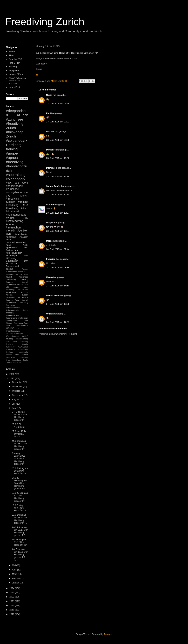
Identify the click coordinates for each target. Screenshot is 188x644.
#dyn (8, 239)
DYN (25, 218)
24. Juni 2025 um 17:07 (58, 322)
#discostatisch (12, 310)
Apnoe (10, 224)
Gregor (50, 223)
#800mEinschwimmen (15, 334)
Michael (50, 131)
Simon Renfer (53, 186)
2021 (12, 601)
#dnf (26, 256)
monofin (11, 231)
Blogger (108, 634)
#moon (25, 269)
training (12, 149)
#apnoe (12, 153)
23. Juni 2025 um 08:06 (58, 140)
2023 (12, 592)
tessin (21, 272)
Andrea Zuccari (17, 295)
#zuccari (24, 292)
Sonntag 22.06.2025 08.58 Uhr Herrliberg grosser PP (18, 459)
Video (9, 287)
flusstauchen (12, 272)
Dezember (18, 382)
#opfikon (9, 352)
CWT (25, 183)
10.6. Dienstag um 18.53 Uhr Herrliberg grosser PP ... (19, 519)
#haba (25, 310)
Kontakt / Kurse (16, 74)
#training (23, 202)
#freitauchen (13, 228)
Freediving (12, 205)
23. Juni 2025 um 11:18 (58, 176)
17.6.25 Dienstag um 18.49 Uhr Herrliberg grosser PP (19, 483)
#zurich (10, 218)
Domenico (52, 168)
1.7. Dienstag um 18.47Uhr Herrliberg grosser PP (19, 416)
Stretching (11, 297)
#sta (26, 248)
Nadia (49, 95)
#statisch (24, 237)
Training (13, 67)
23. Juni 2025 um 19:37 (58, 231)
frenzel (25, 297)
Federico (51, 259)
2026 (12, 374)
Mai (14, 565)
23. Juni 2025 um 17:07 (58, 213)
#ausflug (9, 339)
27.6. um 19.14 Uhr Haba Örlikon (19, 434)
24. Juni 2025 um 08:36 (58, 268)
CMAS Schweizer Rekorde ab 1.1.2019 (17, 81)
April (15, 570)
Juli (14, 404)
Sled (15, 363)
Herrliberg (14, 145)
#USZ (25, 245)
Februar (16, 578)
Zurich (11, 128)
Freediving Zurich (45, 22)
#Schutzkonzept (12, 336)
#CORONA (23, 290)
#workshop (11, 292)
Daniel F (51, 150)
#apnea (12, 158)
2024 (12, 588)
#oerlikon (23, 231)
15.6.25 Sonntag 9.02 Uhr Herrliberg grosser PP (20, 497)
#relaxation (23, 318)
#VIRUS (25, 336)
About (12, 55)
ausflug (10, 269)
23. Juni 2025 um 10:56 (58, 158)
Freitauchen (12, 250)
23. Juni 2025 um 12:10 (58, 195)
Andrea (50, 204)
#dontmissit (13, 211)
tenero (25, 287)
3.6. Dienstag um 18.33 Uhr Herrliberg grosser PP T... (19, 554)
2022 (12, 597)
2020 (12, 605)
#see (26, 320)
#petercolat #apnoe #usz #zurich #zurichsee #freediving (17, 355)
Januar (16, 583)
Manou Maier (53, 295)
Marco (49, 241)
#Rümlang (11, 258)
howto (74, 334)
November (18, 386)
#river (8, 360)
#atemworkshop (13, 308)
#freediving (15, 162)
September (18, 395)
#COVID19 (11, 264)
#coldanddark (17, 140)
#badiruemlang (22, 339)
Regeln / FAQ (15, 59)
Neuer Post (14, 87)
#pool (9, 245)
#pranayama (12, 318)
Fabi (48, 113)
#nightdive (11, 237)
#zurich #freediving (17, 197)
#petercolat (11, 248)
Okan (49, 314)
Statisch (11, 202)
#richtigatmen (12, 320)
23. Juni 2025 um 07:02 (58, 122)
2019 (12, 610)
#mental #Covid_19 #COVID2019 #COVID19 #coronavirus (17, 347)
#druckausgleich (14, 253)
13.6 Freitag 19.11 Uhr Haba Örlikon (19, 508)
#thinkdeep (15, 132)
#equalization (22, 234)
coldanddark (16, 179)
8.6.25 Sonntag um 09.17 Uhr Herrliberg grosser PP (19, 531)
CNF (26, 272)
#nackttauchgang (14, 315)
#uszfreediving (15, 221)
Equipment (14, 70)
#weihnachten (22, 326)
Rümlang (10, 274)
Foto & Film (14, 63)
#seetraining (16, 175)
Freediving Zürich (17, 208)
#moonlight (11, 256)
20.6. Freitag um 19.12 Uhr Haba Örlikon (20, 471)
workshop (10, 290)
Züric (19, 297)
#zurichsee (12, 189)
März (15, 574)
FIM (26, 284)
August (16, 399)
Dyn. (9, 234)
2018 (12, 614)
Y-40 (19, 363)
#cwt (9, 183)
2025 (12, 378)
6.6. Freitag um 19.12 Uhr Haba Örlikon (19, 542)
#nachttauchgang (16, 215)
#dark (8, 342)
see (17, 183)
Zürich (11, 136)
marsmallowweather (16, 242)
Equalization (12, 261)
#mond (20, 284)
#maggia (10, 313)
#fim (15, 342)
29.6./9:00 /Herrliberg (18, 426)
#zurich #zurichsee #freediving (17, 119)
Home (12, 52)
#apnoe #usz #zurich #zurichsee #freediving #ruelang (17, 277)
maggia (17, 287)
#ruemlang (16, 360)
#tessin (9, 323)
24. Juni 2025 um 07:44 (58, 249)
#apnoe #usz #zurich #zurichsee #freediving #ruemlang (17, 302)
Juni (14, 408)
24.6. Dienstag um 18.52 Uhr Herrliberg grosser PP (19, 445)
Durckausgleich (14, 266)
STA (26, 205)
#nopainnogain (15, 186)
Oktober (16, 391)
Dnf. (26, 261)
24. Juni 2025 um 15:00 (58, 304)
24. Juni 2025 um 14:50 (58, 286)
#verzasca (18, 323)
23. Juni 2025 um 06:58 (58, 104)
